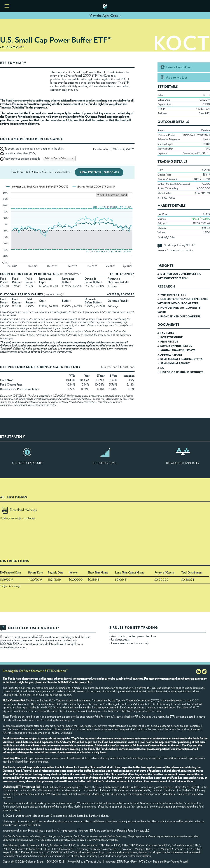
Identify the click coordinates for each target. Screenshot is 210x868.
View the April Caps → (105, 16)
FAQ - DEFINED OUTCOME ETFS (180, 317)
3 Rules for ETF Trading (180, 251)
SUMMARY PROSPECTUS (176, 346)
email (52, 641)
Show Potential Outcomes (99, 172)
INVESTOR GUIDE (171, 337)
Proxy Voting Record (176, 862)
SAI (162, 368)
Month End (127, 367)
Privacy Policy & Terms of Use (84, 862)
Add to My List (177, 77)
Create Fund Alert (178, 67)
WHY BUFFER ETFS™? (173, 295)
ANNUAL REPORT (171, 355)
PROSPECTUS (169, 342)
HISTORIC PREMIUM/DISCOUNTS (182, 372)
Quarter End (109, 367)
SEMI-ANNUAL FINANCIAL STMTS (181, 359)
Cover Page (152, 862)
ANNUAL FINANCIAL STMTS (178, 350)
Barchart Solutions (99, 816)
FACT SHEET (168, 333)
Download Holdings (19, 510)
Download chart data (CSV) (20, 154)
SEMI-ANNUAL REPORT (175, 363)
